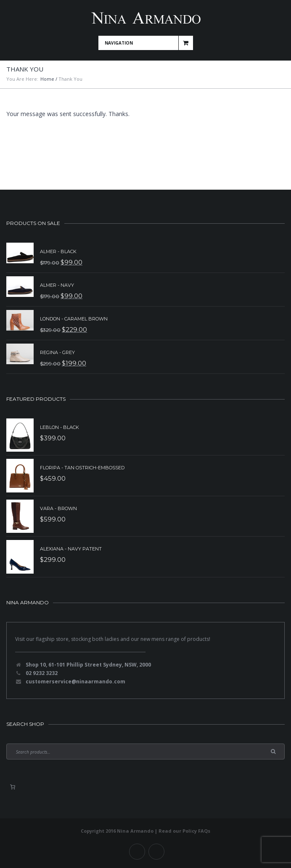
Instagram (156, 852)
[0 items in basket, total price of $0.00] (13, 787)
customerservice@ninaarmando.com (75, 681)
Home (47, 79)
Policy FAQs (196, 831)
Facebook (137, 852)
